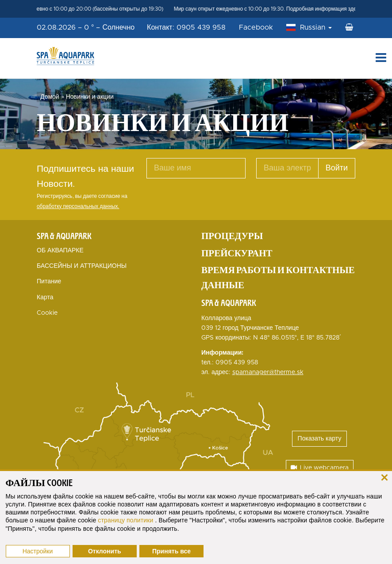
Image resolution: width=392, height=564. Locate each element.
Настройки (38, 551)
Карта (45, 297)
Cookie (47, 313)
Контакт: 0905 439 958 (186, 27)
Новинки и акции (90, 97)
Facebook (256, 27)
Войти (337, 168)
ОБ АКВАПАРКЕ (60, 251)
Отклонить (105, 551)
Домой (50, 97)
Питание (49, 282)
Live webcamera (319, 468)
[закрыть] (384, 477)
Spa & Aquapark (64, 236)
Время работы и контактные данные (278, 278)
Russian (316, 27)
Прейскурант (237, 253)
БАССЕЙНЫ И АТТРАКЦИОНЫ (82, 266)
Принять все (171, 551)
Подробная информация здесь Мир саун (340, 9)
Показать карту (320, 439)
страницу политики (126, 520)
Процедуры (232, 236)
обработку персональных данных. (78, 207)
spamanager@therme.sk (268, 372)
